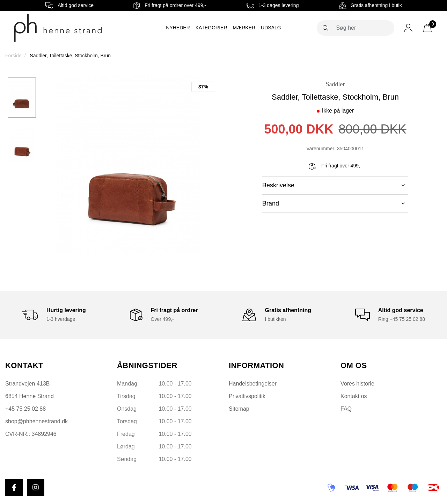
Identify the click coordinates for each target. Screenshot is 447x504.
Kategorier (211, 28)
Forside (13, 56)
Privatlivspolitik (247, 396)
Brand (334, 203)
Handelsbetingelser (253, 384)
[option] (22, 98)
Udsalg (271, 28)
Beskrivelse (334, 185)
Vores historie (357, 384)
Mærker (244, 28)
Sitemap (239, 409)
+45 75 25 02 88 (25, 409)
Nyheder (178, 28)
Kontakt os (354, 396)
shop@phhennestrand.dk (36, 421)
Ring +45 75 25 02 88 (402, 319)
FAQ (346, 409)
